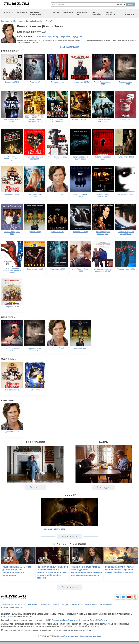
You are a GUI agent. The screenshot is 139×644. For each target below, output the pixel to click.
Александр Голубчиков (63, 620)
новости (8, 12)
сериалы (45, 604)
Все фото (35, 487)
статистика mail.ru (12, 607)
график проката (111, 13)
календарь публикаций (98, 604)
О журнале (130, 13)
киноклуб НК (82, 13)
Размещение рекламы (91, 636)
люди (65, 604)
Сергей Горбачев (98, 620)
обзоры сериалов (36, 13)
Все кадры (104, 487)
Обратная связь (70, 636)
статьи (55, 12)
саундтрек (77, 36)
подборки (76, 604)
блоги (56, 604)
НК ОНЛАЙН (97, 13)
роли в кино (41, 36)
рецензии (22, 12)
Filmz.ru (5, 616)
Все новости (70, 537)
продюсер (53, 36)
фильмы (32, 604)
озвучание (65, 36)
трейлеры (68, 12)
